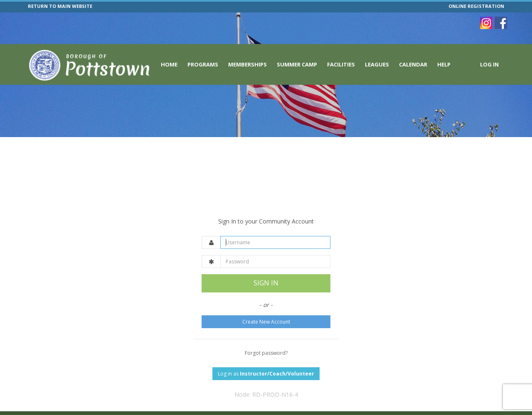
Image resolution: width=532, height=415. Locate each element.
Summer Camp (297, 64)
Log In (489, 64)
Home (169, 64)
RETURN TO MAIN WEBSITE (60, 6)
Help (444, 64)
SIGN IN (266, 263)
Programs (203, 64)
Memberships (248, 64)
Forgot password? (266, 333)
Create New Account (266, 301)
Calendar (413, 64)
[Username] (275, 222)
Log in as (266, 353)
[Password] (275, 242)
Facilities (341, 64)
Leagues (377, 64)
